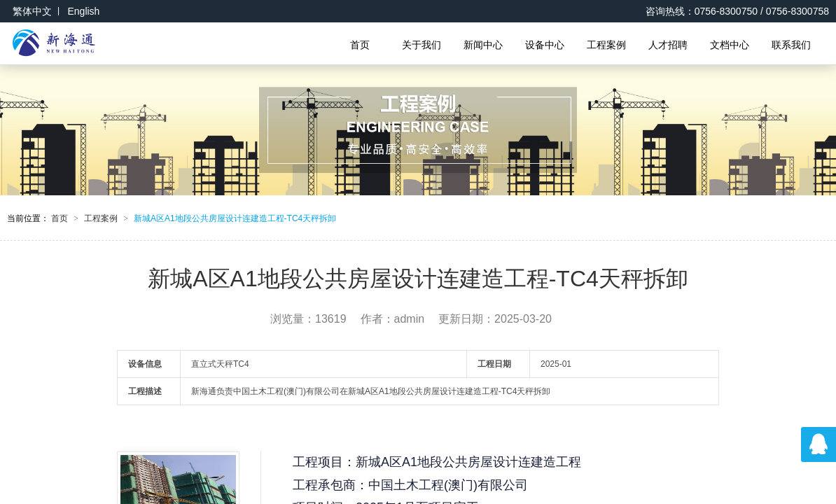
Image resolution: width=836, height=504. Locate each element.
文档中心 (730, 45)
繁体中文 (32, 11)
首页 (360, 45)
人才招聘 (668, 45)
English (83, 11)
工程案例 (606, 45)
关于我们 (422, 45)
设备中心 (545, 45)
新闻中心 (483, 45)
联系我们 (791, 45)
